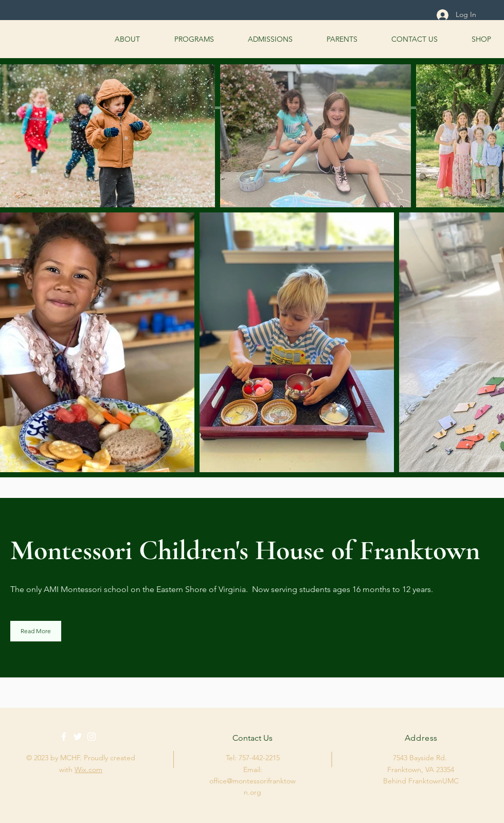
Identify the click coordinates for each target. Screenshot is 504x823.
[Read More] (36, 631)
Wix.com (88, 770)
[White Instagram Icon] (92, 737)
